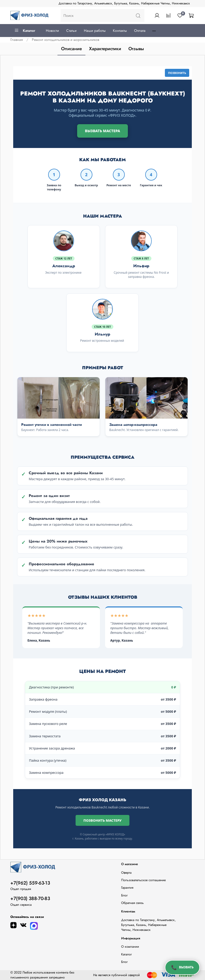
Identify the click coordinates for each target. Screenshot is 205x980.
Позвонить (177, 73)
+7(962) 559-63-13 (30, 883)
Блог (124, 895)
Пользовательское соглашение (143, 880)
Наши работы (95, 31)
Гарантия (127, 888)
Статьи (71, 31)
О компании (130, 947)
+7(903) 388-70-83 (30, 899)
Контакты (120, 31)
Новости (52, 31)
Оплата (140, 31)
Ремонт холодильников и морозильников (65, 40)
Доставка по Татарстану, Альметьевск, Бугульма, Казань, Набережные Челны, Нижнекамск (124, 3)
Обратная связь (132, 903)
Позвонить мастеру (102, 820)
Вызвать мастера (102, 131)
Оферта (126, 873)
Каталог (25, 31)
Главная (17, 40)
